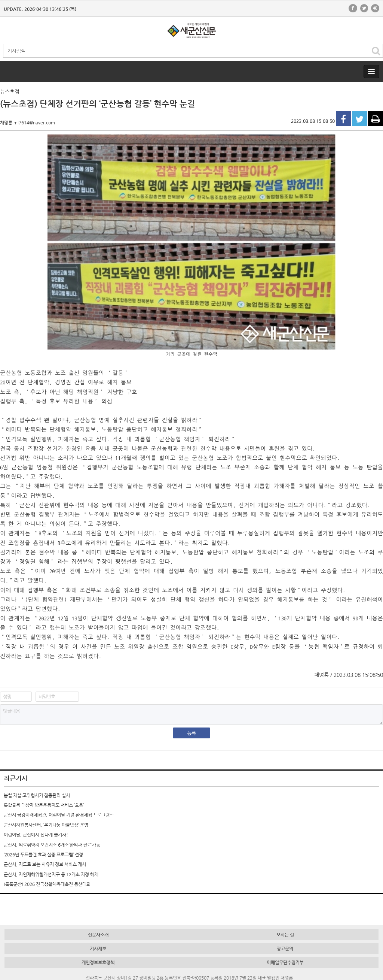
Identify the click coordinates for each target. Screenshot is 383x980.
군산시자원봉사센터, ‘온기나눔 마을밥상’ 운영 (46, 825)
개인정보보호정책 (98, 962)
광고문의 (285, 949)
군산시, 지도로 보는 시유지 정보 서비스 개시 (45, 864)
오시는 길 (285, 935)
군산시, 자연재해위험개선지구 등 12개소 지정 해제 (51, 874)
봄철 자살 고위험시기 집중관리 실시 (37, 795)
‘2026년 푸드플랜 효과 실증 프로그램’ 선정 (43, 855)
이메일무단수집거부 (285, 962)
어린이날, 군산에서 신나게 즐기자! (36, 835)
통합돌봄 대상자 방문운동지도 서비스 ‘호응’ (44, 805)
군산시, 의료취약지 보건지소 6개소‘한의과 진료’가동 (52, 845)
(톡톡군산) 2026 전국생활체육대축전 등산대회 (47, 884)
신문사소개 (98, 935)
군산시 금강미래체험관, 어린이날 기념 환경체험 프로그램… (59, 815)
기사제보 (98, 949)
